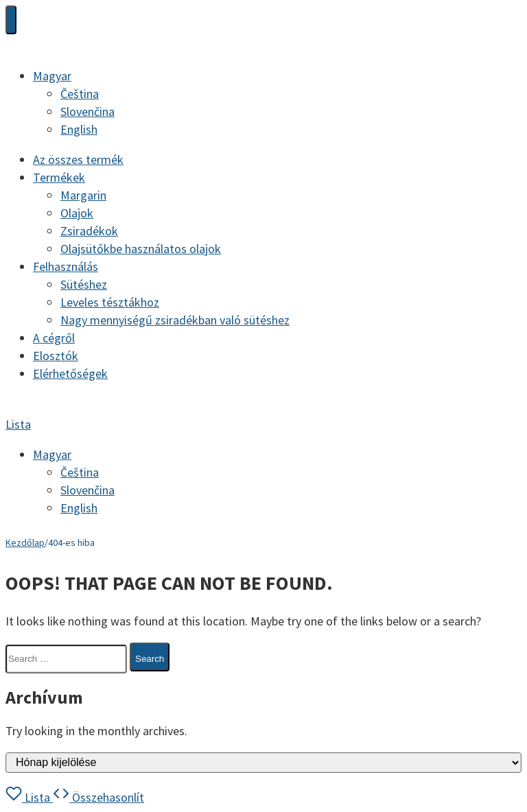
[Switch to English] (79, 129)
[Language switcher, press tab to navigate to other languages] (52, 76)
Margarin (83, 195)
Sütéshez (84, 284)
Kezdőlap (25, 542)
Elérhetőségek (70, 373)
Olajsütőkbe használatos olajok (141, 249)
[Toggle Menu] (11, 20)
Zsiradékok (89, 231)
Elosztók (56, 356)
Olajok (77, 213)
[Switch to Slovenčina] (87, 111)
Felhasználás (66, 266)
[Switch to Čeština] (80, 94)
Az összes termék (78, 159)
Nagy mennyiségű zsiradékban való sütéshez (175, 320)
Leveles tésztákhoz (110, 302)
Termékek (59, 177)
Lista (18, 424)
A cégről (54, 338)
